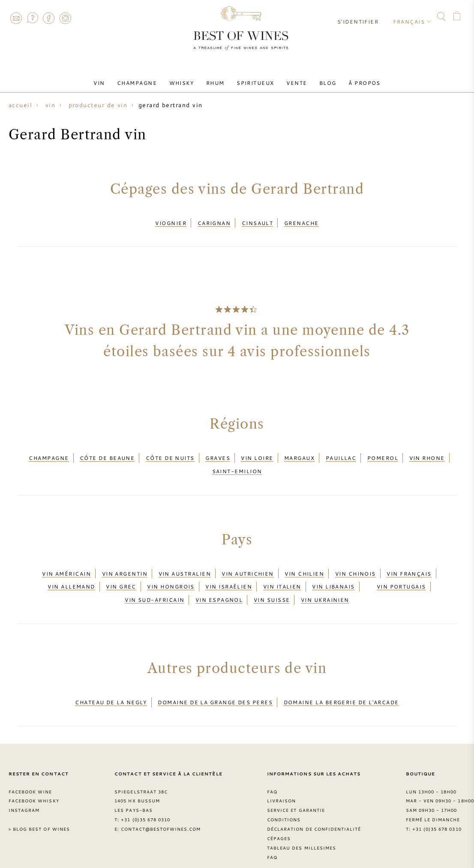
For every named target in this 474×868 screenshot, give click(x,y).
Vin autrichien (247, 564)
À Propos (352, 78)
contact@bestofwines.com (161, 809)
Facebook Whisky (34, 781)
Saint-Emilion (237, 464)
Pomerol (383, 454)
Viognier (171, 222)
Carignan (214, 222)
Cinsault (258, 222)
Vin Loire (257, 454)
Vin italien (282, 574)
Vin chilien (304, 564)
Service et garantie (296, 790)
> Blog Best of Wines (39, 809)
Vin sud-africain (154, 584)
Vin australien (185, 564)
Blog (319, 78)
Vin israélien (229, 574)
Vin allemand (71, 574)
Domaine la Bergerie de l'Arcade (341, 684)
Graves (218, 454)
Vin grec (121, 574)
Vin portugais (401, 574)
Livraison (281, 781)
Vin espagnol (219, 584)
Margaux (299, 454)
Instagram (65, 18)
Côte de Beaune (107, 454)
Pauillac (341, 454)
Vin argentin (125, 564)
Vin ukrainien (325, 584)
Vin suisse (272, 584)
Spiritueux (254, 78)
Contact (16, 18)
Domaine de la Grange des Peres (215, 684)
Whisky (187, 78)
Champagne (146, 78)
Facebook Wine (30, 772)
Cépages (279, 818)
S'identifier (362, 17)
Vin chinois (355, 564)
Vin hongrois (171, 574)
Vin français (409, 564)
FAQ (32, 18)
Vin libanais (333, 574)
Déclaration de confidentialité (314, 809)
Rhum (217, 78)
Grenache (301, 222)
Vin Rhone (427, 454)
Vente (291, 78)
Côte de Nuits (170, 454)
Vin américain (66, 564)
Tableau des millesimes (301, 828)
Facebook (49, 18)
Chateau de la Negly (111, 684)
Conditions (284, 800)
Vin (112, 78)
